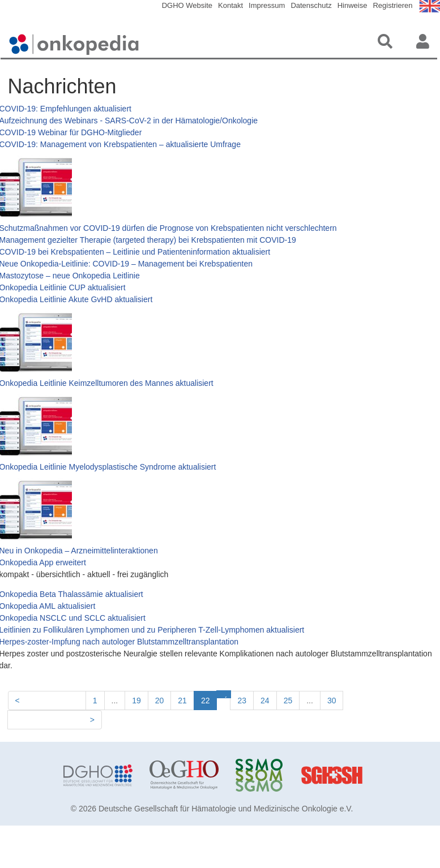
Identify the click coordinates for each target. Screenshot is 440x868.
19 (136, 701)
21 (182, 701)
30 (332, 701)
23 (242, 701)
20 (160, 701)
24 (265, 701)
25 (288, 701)
